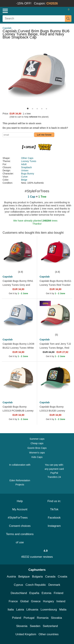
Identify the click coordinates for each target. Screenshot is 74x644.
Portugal (29, 618)
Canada (50, 577)
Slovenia (22, 626)
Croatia (63, 577)
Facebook (54, 518)
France (13, 601)
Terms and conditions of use (20, 538)
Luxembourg (49, 610)
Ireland (61, 601)
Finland (59, 593)
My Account (20, 509)
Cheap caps (37, 443)
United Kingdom (26, 634)
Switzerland (50, 626)
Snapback (26, 167)
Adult (24, 164)
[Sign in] (55, 11)
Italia (11, 610)
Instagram (54, 526)
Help (20, 501)
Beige (24, 180)
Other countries (49, 634)
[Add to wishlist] (29, 265)
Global (24, 601)
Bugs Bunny (28, 174)
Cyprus (19, 585)
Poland (17, 618)
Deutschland (19, 593)
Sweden (35, 626)
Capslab (7, 28)
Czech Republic (36, 585)
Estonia (46, 593)
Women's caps (37, 453)
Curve (24, 177)
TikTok (54, 509)
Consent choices (20, 526)
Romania (43, 618)
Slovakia (56, 618)
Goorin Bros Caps (37, 448)
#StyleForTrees (20, 518)
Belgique (24, 577)
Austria (11, 577)
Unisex (25, 170)
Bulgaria (37, 577)
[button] (28, 109)
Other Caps (27, 158)
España (34, 593)
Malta (63, 610)
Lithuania (32, 610)
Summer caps (37, 439)
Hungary (48, 601)
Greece (36, 601)
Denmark (54, 585)
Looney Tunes (29, 161)
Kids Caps (37, 457)
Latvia (20, 610)
